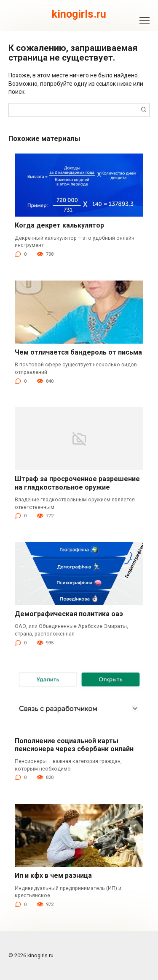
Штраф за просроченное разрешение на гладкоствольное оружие (77, 483)
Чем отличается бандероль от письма (78, 352)
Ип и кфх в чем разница (53, 875)
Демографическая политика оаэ (69, 614)
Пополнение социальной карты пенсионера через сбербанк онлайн (74, 745)
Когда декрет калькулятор (59, 225)
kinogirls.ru (79, 14)
